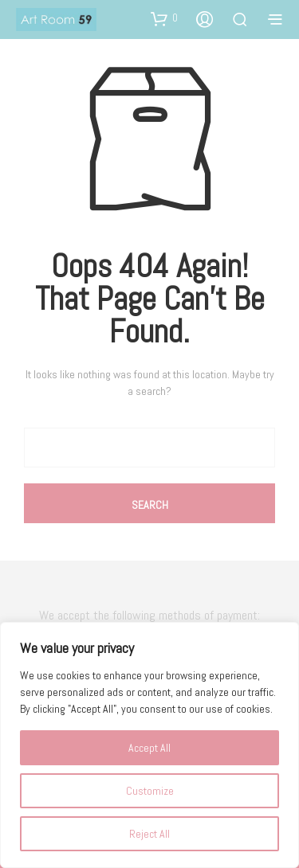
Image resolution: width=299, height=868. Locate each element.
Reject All (149, 834)
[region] (149, 745)
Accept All (149, 748)
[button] (164, 18)
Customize (150, 791)
